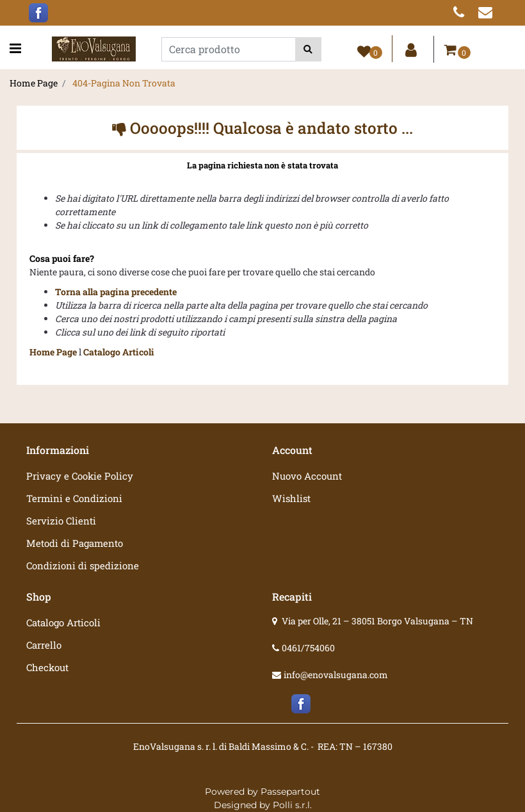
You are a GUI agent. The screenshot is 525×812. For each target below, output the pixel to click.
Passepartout (290, 792)
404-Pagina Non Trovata (124, 83)
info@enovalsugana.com (336, 675)
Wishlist (291, 498)
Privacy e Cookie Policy (80, 476)
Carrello (44, 645)
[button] (308, 49)
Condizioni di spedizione (83, 565)
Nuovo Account (307, 476)
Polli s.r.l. (292, 805)
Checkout (47, 667)
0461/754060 (308, 648)
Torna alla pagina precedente (116, 292)
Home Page (34, 83)
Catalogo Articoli (119, 352)
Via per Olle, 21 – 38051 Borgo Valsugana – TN (377, 621)
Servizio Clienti (61, 521)
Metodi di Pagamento (75, 543)
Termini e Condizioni (74, 498)
